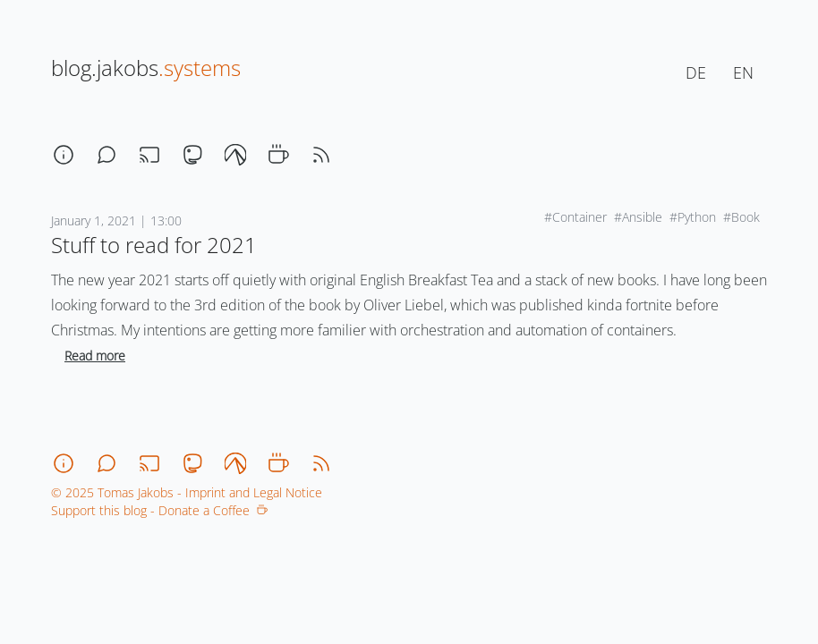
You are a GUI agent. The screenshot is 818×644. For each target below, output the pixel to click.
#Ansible (638, 217)
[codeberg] (235, 155)
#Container (575, 217)
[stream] (149, 155)
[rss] (321, 155)
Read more (95, 356)
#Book (741, 217)
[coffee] (278, 155)
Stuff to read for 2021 (154, 245)
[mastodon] (192, 155)
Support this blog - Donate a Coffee (159, 510)
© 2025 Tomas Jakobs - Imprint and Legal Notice (187, 492)
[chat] (107, 155)
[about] (64, 155)
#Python (693, 217)
